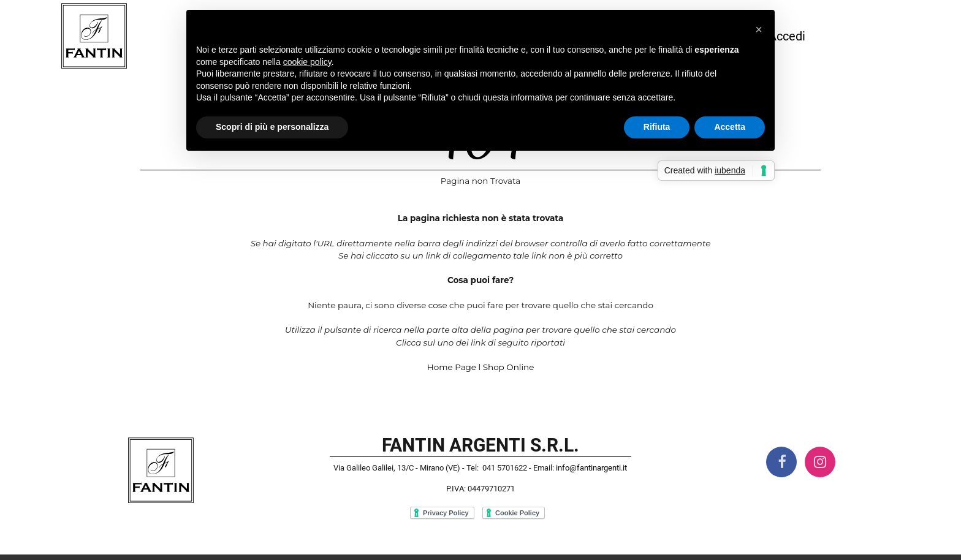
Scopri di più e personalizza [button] (272, 127)
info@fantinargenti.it (591, 468)
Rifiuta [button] (657, 127)
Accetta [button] (730, 127)
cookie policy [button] (307, 62)
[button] (759, 29)
